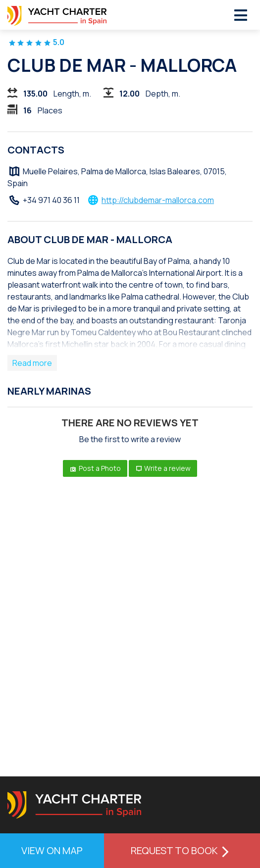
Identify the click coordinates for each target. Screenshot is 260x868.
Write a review (163, 468)
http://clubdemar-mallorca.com (158, 200)
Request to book (182, 850)
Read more (32, 363)
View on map (52, 850)
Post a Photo (95, 468)
